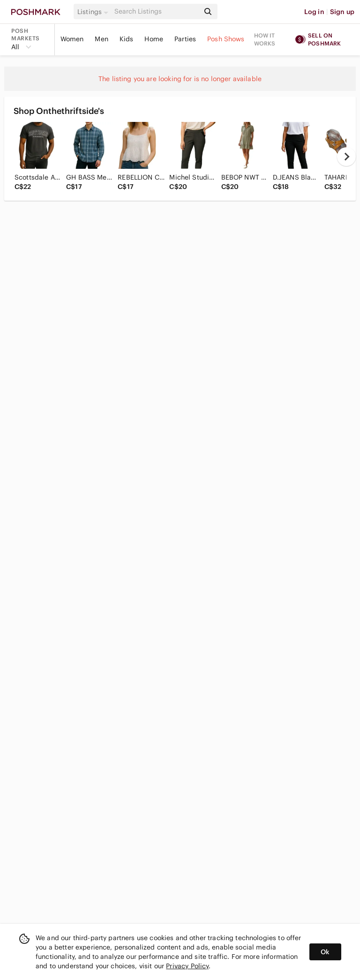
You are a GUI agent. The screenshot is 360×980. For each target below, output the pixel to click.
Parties (185, 39)
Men (101, 39)
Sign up (342, 12)
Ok (325, 952)
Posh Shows (226, 39)
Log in (314, 12)
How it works (265, 39)
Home (154, 39)
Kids (127, 39)
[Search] (156, 11)
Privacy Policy (187, 966)
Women (72, 39)
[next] (346, 157)
